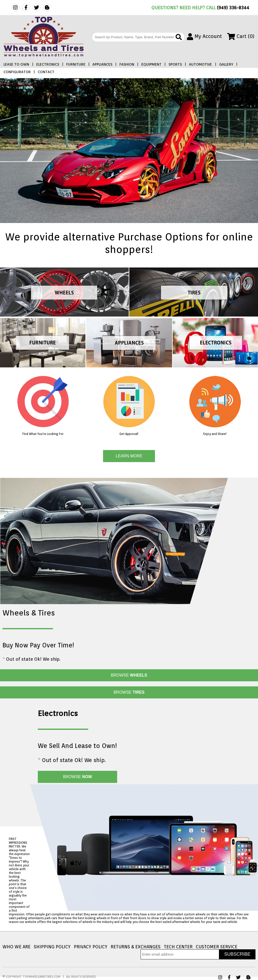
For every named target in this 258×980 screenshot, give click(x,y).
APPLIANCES (102, 64)
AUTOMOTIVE (201, 64)
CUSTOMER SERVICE (217, 947)
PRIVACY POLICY (91, 947)
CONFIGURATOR (17, 72)
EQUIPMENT (151, 64)
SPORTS (175, 64)
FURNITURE (76, 64)
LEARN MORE (129, 456)
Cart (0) (241, 36)
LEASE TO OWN (16, 64)
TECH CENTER (178, 947)
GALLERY (226, 64)
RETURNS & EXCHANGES (136, 947)
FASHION (127, 64)
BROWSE (129, 675)
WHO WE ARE (17, 947)
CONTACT (46, 72)
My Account (204, 36)
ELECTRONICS (48, 64)
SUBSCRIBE (237, 954)
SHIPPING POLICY (52, 947)
